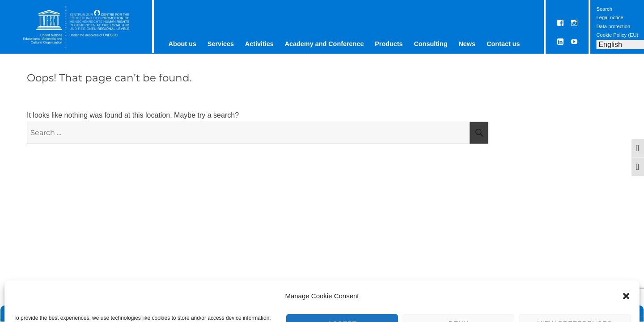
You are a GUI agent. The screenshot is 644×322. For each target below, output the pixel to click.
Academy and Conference (324, 44)
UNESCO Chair (128, 314)
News (467, 44)
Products (389, 44)
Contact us (503, 44)
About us (182, 44)
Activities (259, 44)
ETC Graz (68, 314)
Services (221, 44)
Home (21, 314)
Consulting (430, 44)
